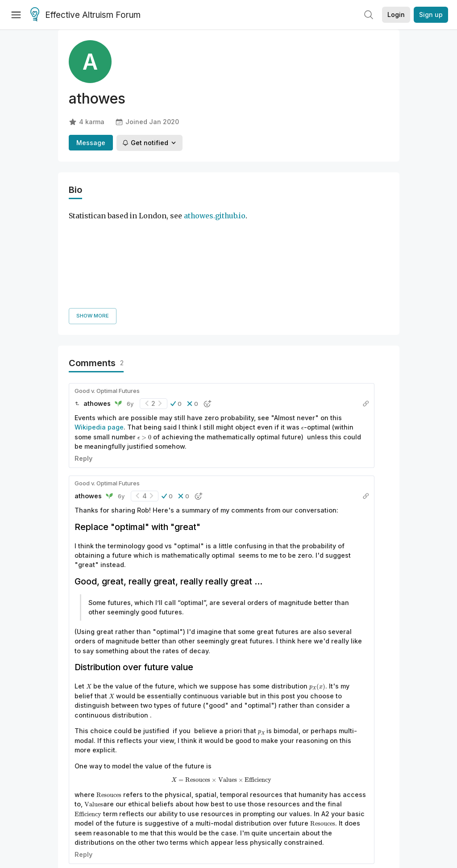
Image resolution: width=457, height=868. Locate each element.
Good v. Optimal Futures (107, 288)
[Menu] (16, 15)
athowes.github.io (215, 216)
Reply (83, 356)
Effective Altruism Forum (85, 15)
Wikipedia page (99, 325)
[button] (176, 301)
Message (91, 143)
